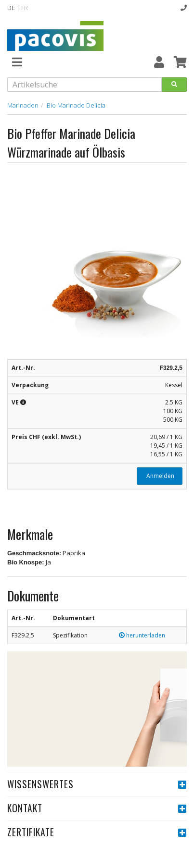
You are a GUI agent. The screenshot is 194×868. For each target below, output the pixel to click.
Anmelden (160, 476)
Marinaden (23, 105)
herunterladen (142, 635)
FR (25, 8)
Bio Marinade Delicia (76, 105)
